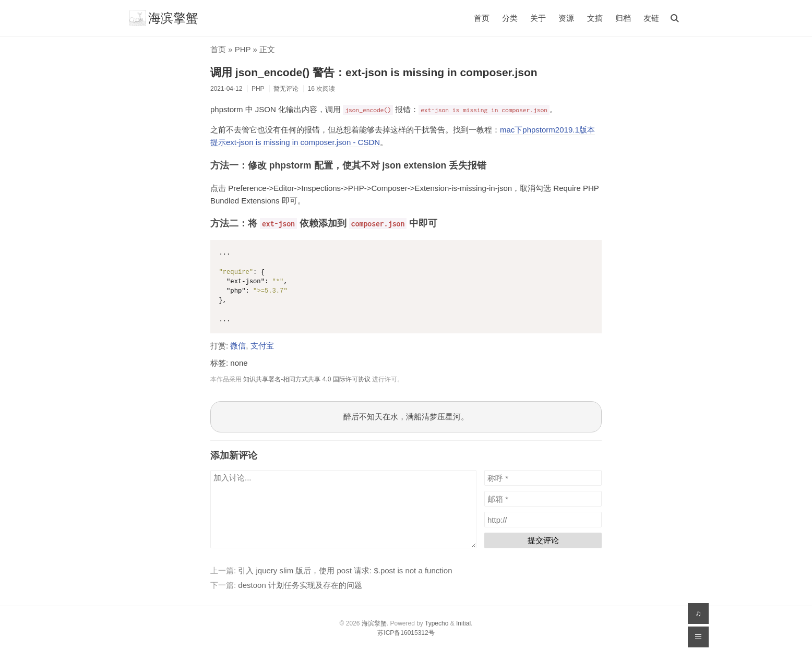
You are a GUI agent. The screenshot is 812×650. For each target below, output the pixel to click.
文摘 (595, 18)
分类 (510, 18)
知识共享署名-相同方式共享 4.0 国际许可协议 (307, 379)
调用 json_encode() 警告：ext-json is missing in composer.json (374, 72)
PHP (243, 49)
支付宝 (262, 346)
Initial (463, 623)
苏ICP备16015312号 (406, 633)
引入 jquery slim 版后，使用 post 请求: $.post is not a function (345, 570)
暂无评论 (286, 89)
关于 (538, 18)
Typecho (437, 623)
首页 (482, 18)
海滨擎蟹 (164, 18)
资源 (566, 18)
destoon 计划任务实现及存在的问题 (300, 585)
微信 (238, 346)
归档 (623, 18)
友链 (651, 18)
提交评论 (543, 540)
